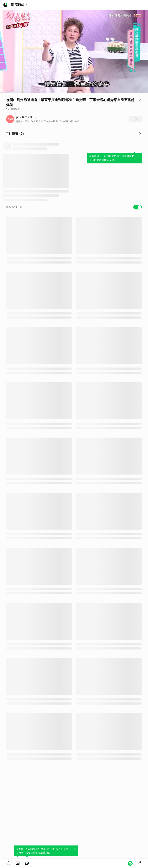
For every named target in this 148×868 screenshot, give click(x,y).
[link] (18, 863)
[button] (8, 863)
